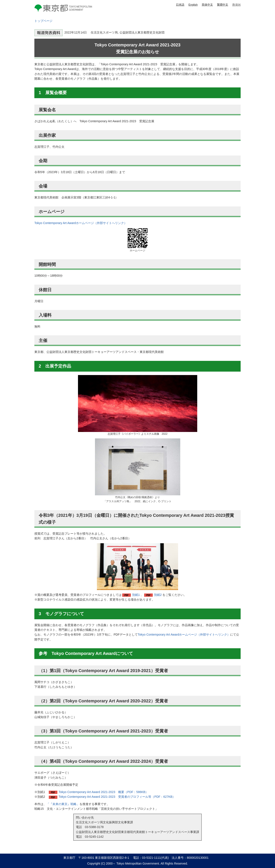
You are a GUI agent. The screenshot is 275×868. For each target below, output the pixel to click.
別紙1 (136, 595)
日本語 (180, 5)
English (193, 5)
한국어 (236, 5)
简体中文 (207, 5)
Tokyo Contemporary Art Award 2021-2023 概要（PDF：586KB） (104, 792)
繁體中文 (223, 5)
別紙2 (158, 595)
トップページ (43, 21)
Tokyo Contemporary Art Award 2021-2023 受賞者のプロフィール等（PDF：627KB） (117, 797)
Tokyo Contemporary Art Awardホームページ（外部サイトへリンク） (81, 223)
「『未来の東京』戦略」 (63, 804)
